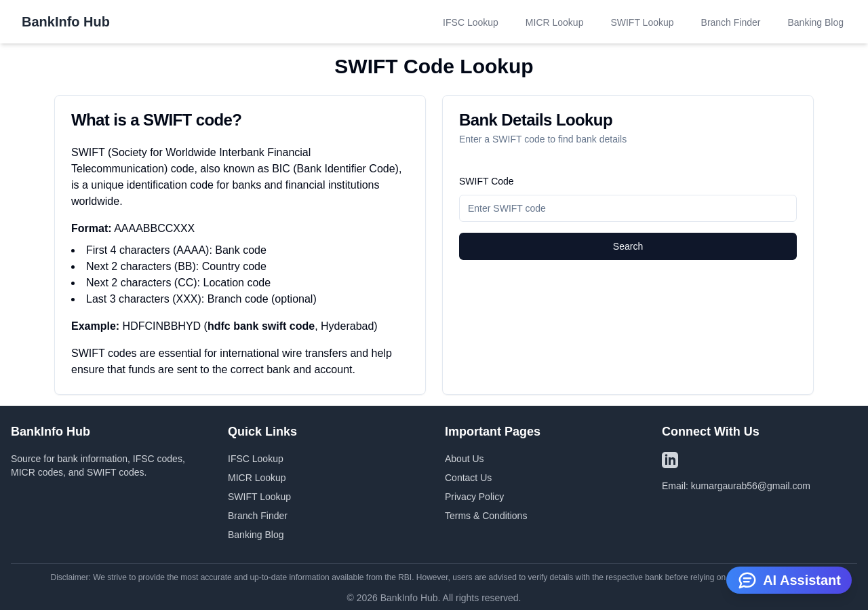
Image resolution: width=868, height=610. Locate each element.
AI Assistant (789, 579)
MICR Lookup (555, 22)
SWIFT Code (487, 181)
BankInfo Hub (66, 22)
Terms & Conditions (486, 516)
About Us (465, 459)
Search (628, 246)
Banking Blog (815, 22)
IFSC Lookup (471, 22)
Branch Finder (731, 22)
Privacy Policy (474, 497)
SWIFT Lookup (642, 22)
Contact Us (468, 478)
